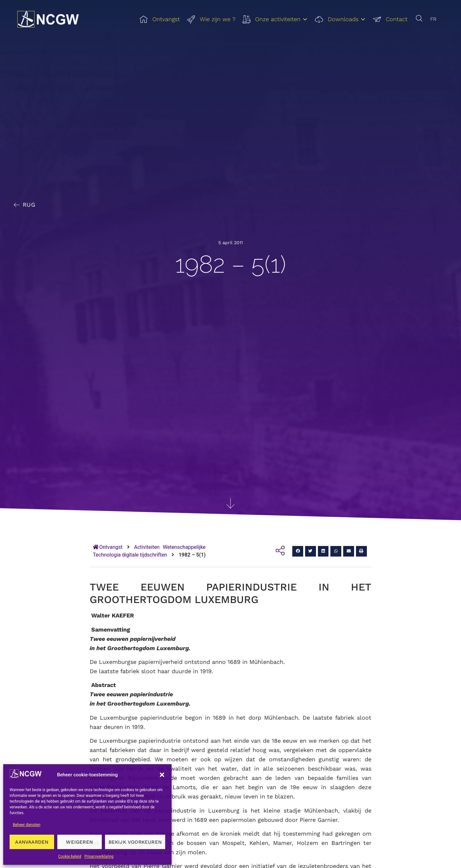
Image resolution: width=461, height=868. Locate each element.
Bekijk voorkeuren (135, 842)
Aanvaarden (32, 842)
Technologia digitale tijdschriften (130, 555)
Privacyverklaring (99, 856)
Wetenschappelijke (184, 547)
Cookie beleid (70, 856)
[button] (162, 775)
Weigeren (79, 842)
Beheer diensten (27, 825)
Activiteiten (147, 547)
